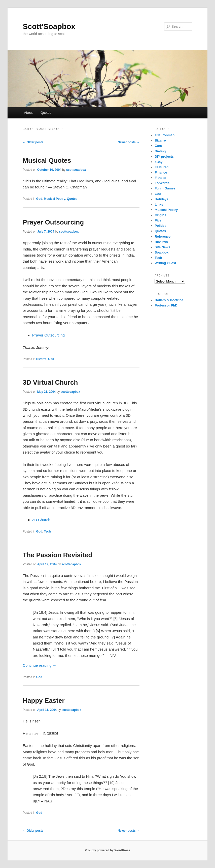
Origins (160, 215)
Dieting (160, 151)
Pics (158, 220)
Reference (163, 236)
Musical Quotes (47, 160)
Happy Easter (44, 701)
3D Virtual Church (50, 382)
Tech (47, 531)
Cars (158, 146)
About (28, 113)
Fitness (160, 178)
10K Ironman (165, 135)
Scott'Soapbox (49, 26)
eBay (158, 162)
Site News (162, 247)
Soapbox (162, 252)
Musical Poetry (55, 199)
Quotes (46, 113)
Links (159, 204)
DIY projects (164, 157)
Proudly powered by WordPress (107, 850)
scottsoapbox (76, 170)
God (39, 199)
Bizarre (41, 359)
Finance (161, 172)
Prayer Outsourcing (53, 222)
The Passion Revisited (57, 555)
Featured (162, 167)
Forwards (162, 183)
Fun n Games (165, 188)
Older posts (33, 142)
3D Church (41, 520)
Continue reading (39, 665)
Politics (160, 226)
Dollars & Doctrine (169, 300)
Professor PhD (166, 305)
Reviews (161, 242)
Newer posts (129, 142)
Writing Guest (165, 263)
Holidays (161, 199)
